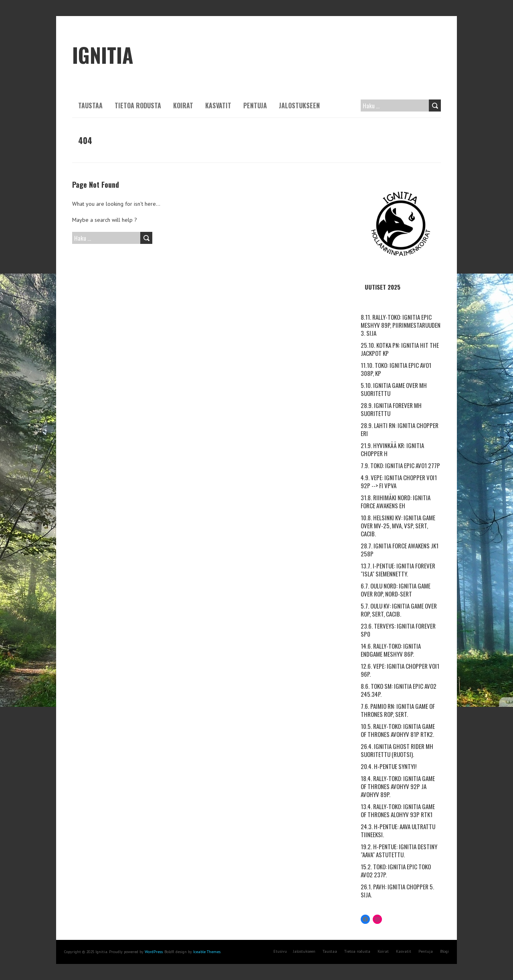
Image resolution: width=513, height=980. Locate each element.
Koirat (183, 106)
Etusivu (280, 951)
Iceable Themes (207, 952)
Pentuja (255, 106)
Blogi (444, 951)
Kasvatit (218, 106)
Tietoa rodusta (138, 106)
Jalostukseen (299, 106)
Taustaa (90, 106)
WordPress (154, 952)
